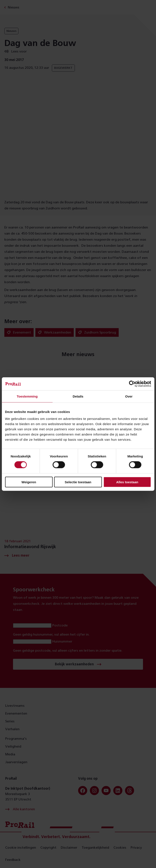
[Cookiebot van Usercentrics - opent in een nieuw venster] (132, 384)
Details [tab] (78, 396)
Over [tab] (129, 396)
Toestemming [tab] (27, 396)
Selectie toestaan (78, 482)
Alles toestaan (127, 482)
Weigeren (29, 482)
